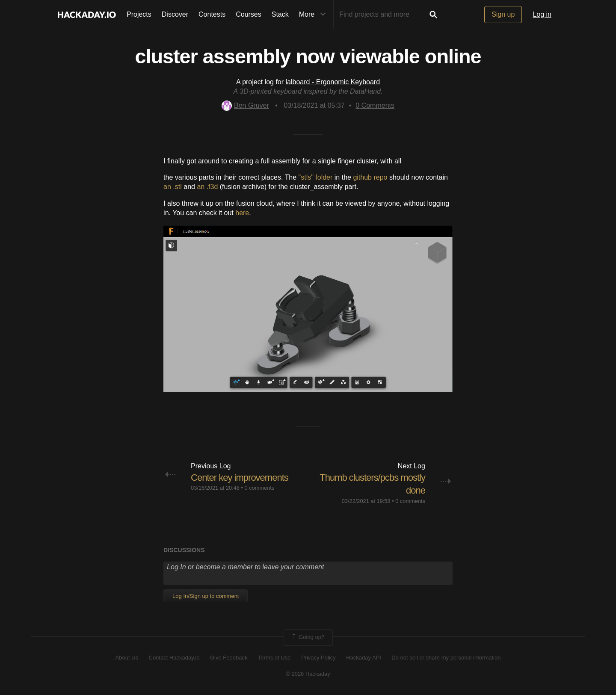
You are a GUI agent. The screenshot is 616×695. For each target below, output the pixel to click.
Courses (249, 14)
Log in (542, 14)
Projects (139, 14)
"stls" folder (316, 177)
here (242, 213)
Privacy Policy (318, 658)
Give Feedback (229, 658)
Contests (212, 14)
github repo (370, 177)
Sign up (503, 14)
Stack (280, 14)
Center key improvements (240, 478)
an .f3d (207, 187)
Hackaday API (364, 658)
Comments (375, 105)
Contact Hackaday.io (174, 658)
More (314, 15)
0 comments (260, 488)
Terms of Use (274, 658)
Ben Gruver (245, 105)
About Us (127, 658)
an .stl (173, 187)
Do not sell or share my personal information (446, 658)
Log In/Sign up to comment (206, 596)
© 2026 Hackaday (308, 674)
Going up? (308, 637)
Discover (175, 14)
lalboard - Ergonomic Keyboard (333, 82)
